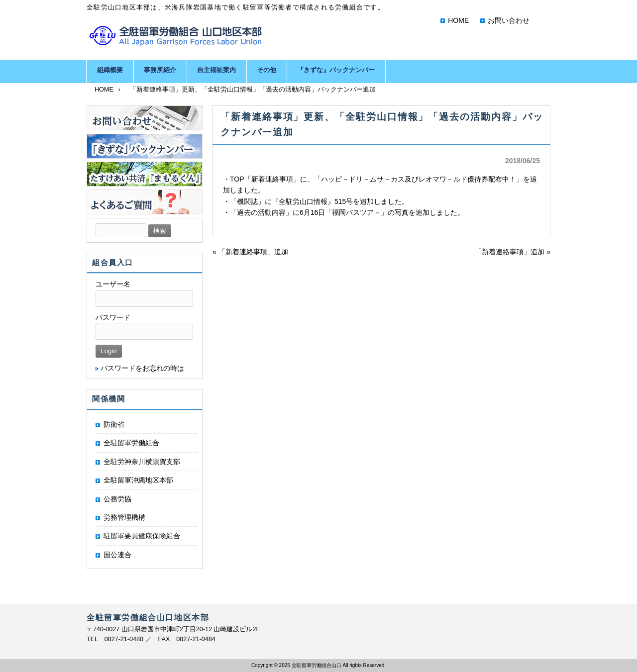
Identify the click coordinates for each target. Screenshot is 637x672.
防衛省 (114, 424)
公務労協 (117, 499)
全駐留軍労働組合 (131, 443)
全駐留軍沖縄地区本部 (138, 480)
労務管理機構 (124, 517)
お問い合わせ (509, 20)
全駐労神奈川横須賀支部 (142, 462)
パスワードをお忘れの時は (142, 368)
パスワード (113, 317)
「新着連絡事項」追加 (253, 252)
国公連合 (117, 555)
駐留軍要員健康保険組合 (142, 536)
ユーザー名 (113, 284)
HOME (458, 20)
